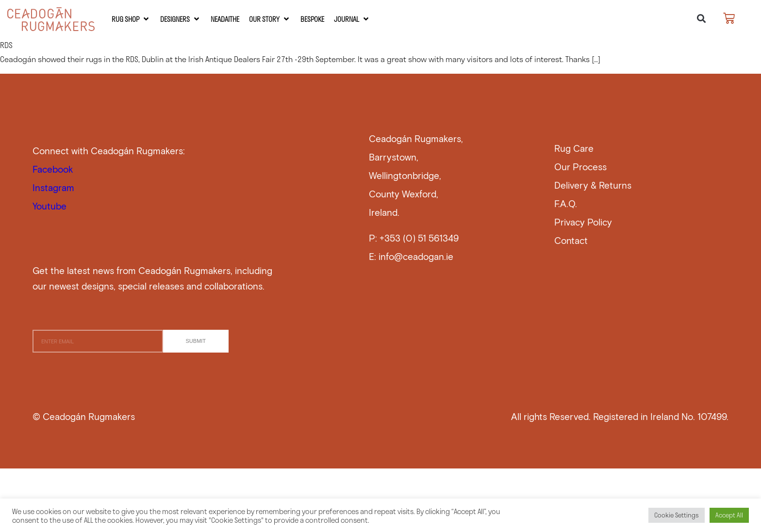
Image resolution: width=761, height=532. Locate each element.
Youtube (50, 206)
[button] (701, 19)
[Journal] (352, 19)
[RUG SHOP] (131, 19)
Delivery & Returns (593, 185)
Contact (571, 240)
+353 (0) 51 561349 (419, 238)
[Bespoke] (312, 19)
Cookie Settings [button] (677, 515)
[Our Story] (270, 19)
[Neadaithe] (225, 19)
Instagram (53, 187)
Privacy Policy (583, 222)
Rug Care (574, 148)
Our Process (580, 167)
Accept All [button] (729, 515)
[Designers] (181, 19)
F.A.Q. (566, 203)
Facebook (53, 169)
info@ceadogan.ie (416, 256)
